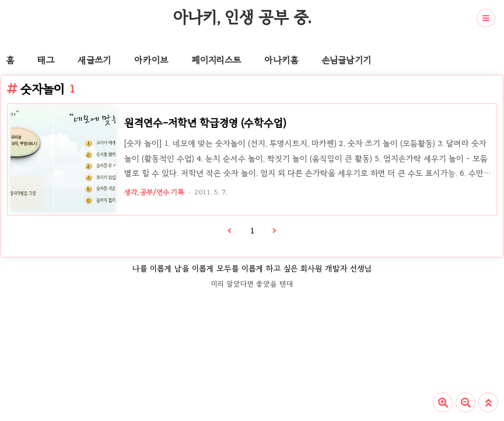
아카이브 (151, 60)
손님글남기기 (346, 60)
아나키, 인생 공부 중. (242, 17)
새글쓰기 (94, 60)
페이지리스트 (216, 60)
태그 (46, 60)
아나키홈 (281, 60)
